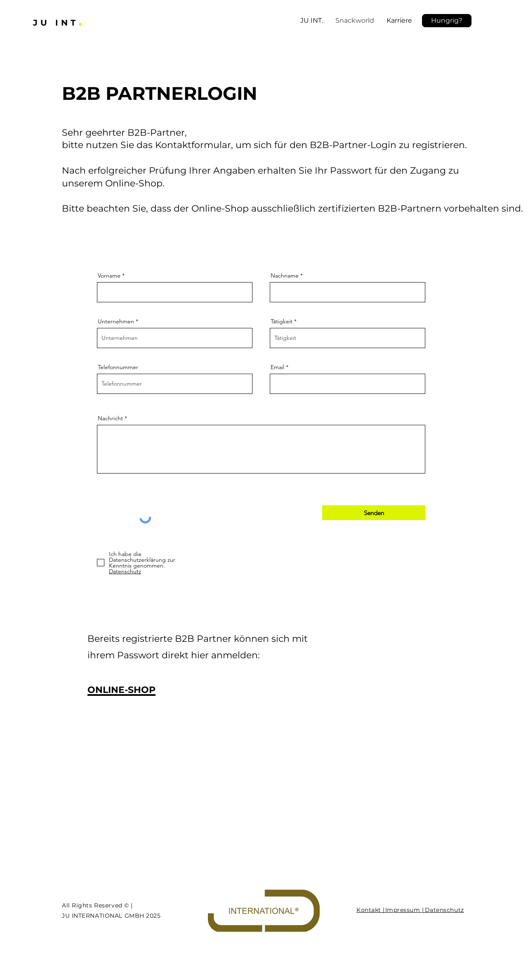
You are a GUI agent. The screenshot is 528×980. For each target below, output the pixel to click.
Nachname (285, 276)
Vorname (109, 276)
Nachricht (110, 418)
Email (277, 367)
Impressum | (404, 910)
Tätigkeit (282, 321)
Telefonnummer (118, 367)
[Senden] (374, 513)
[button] (447, 21)
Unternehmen (116, 321)
